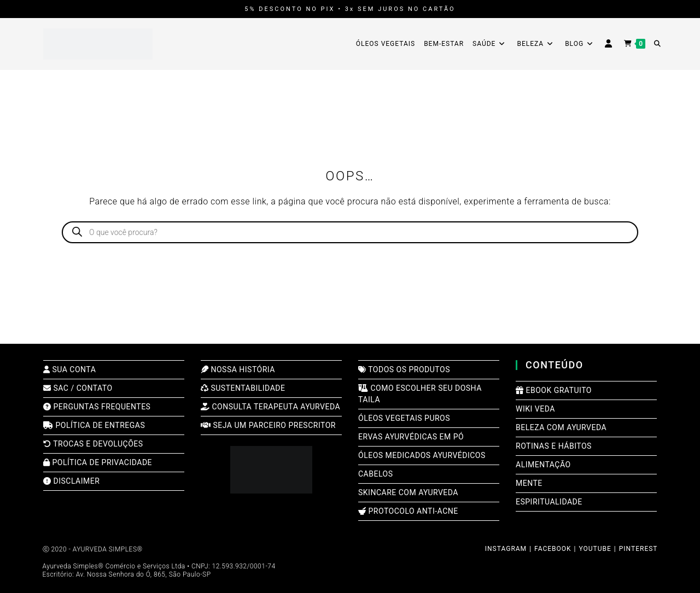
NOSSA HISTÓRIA (238, 369)
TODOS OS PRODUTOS (404, 369)
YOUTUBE (595, 549)
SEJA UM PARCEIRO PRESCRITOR (268, 425)
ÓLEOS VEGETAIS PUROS (404, 418)
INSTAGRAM (506, 549)
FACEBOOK (553, 549)
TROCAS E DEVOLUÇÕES (93, 444)
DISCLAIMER (71, 481)
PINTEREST (638, 549)
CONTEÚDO (555, 365)
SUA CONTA (69, 369)
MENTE (529, 483)
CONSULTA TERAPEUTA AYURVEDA (270, 407)
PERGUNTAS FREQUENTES (97, 407)
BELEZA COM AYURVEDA (561, 427)
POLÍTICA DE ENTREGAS (94, 425)
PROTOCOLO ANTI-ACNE (408, 511)
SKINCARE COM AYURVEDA (408, 492)
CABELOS (375, 474)
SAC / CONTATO (78, 388)
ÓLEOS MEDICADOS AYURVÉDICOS (422, 455)
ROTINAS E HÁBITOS (554, 446)
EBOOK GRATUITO (554, 390)
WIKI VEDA (535, 409)
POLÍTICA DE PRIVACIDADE (98, 462)
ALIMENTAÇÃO (543, 465)
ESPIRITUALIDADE (549, 502)
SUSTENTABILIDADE (243, 388)
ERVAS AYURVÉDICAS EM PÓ (411, 437)
